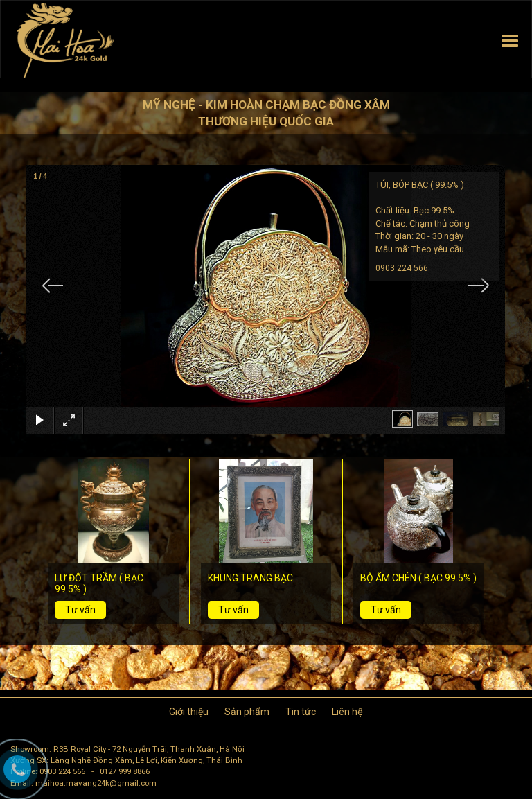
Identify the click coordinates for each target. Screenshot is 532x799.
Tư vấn (80, 610)
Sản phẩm (247, 712)
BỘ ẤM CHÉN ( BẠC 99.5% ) (418, 578)
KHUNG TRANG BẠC (250, 578)
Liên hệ (347, 712)
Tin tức (301, 712)
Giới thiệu (189, 712)
